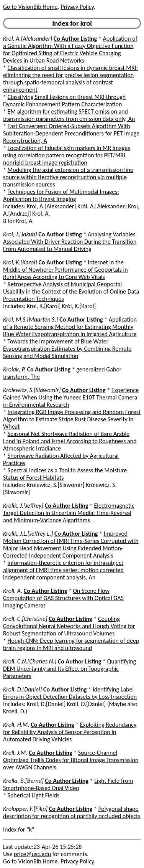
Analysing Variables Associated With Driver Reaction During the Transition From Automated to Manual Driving (70, 242)
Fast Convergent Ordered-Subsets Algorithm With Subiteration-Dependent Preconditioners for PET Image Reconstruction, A (71, 133)
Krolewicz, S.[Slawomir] (32, 390)
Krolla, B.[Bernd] (23, 781)
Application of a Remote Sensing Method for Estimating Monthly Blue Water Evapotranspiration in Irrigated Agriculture (70, 327)
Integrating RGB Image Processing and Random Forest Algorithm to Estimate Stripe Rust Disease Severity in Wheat (72, 419)
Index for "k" (19, 829)
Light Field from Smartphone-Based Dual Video (68, 784)
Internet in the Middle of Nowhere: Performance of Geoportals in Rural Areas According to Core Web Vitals (65, 270)
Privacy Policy (77, 7)
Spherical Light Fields (34, 795)
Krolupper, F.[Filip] (25, 809)
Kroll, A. (13, 591)
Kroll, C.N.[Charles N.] (30, 661)
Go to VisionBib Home (30, 7)
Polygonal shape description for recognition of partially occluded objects (72, 812)
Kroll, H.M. (16, 725)
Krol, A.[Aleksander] (28, 39)
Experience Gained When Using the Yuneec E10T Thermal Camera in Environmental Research (71, 397)
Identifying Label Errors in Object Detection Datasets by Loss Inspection (70, 693)
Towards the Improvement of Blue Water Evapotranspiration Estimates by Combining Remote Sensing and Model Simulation (67, 349)
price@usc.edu (32, 854)
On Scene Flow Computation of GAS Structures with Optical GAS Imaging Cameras (63, 598)
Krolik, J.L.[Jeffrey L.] (28, 534)
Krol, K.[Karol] (20, 262)
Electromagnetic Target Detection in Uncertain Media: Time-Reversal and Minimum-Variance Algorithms (69, 513)
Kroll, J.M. (15, 753)
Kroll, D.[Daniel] (22, 689)
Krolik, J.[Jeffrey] (23, 506)
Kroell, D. (14, 711)
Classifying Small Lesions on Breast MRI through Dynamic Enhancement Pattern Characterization (64, 101)
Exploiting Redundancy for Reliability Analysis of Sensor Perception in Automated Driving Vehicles (70, 732)
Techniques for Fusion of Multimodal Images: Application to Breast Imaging (61, 195)
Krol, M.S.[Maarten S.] (31, 319)
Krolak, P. (14, 369)
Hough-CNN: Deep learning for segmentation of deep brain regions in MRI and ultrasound (71, 644)
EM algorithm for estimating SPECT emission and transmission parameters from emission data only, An (69, 115)
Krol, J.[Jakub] (20, 234)
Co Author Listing (75, 39)
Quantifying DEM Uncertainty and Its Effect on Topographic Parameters (70, 669)
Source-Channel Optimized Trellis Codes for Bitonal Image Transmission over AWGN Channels (71, 760)
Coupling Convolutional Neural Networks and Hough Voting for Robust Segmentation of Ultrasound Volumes (69, 626)
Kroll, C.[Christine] (25, 619)
